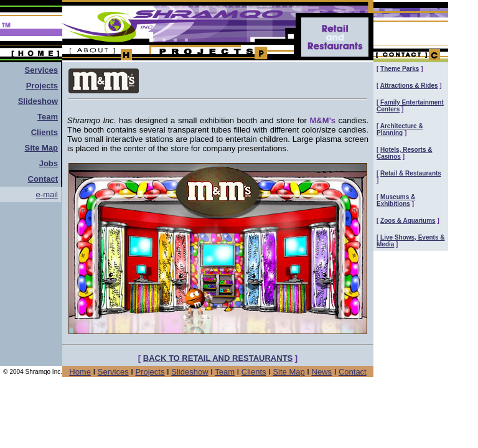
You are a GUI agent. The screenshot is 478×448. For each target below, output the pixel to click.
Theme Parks (400, 69)
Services (42, 70)
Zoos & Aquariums (408, 221)
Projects (42, 86)
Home (80, 372)
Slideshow (38, 101)
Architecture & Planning (400, 129)
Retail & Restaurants (411, 173)
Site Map (41, 148)
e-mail (47, 194)
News (322, 372)
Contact (353, 372)
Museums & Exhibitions (396, 200)
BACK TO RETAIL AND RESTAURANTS (218, 358)
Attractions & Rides (409, 86)
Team (48, 117)
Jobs (49, 163)
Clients (45, 132)
